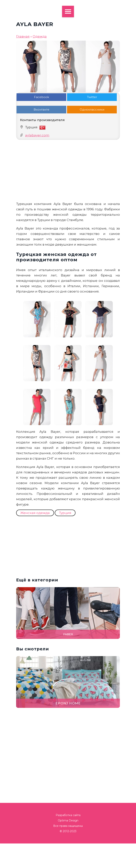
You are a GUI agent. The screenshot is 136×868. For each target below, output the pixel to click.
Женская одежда (35, 513)
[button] (131, 434)
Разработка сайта (68, 815)
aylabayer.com (37, 135)
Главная (23, 36)
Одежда (40, 36)
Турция (65, 513)
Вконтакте (41, 109)
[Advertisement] (68, 170)
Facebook (41, 97)
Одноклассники (92, 109)
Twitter (92, 97)
